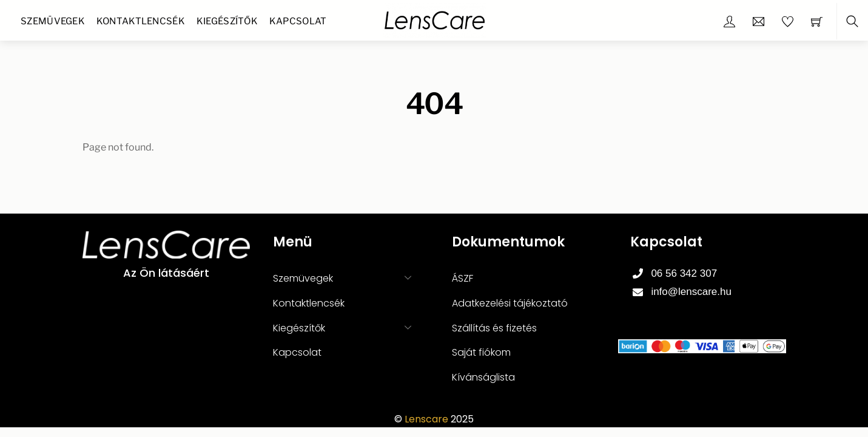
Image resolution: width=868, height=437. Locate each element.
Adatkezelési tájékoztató (510, 303)
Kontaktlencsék (141, 21)
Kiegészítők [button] (346, 327)
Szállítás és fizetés (494, 328)
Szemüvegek (53, 21)
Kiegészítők (227, 21)
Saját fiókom (481, 352)
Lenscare (426, 419)
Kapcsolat (298, 21)
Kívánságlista (483, 377)
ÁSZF (463, 278)
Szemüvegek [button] (346, 277)
